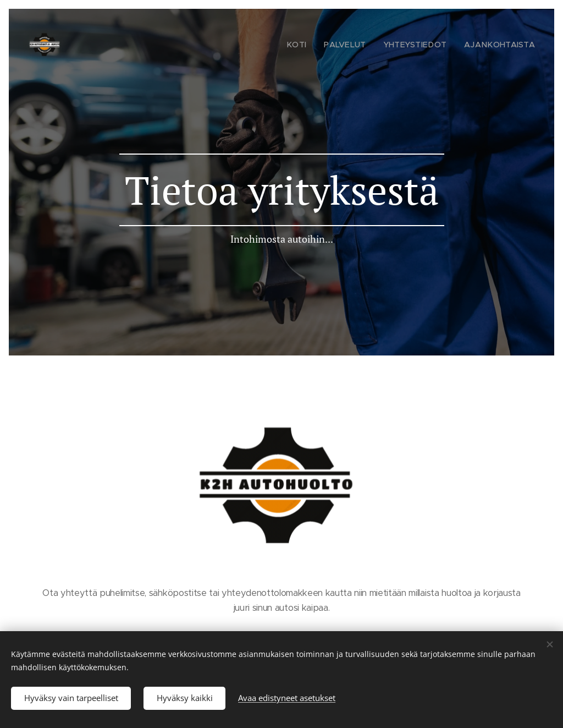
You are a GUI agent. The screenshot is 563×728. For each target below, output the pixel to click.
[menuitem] (316, 45)
